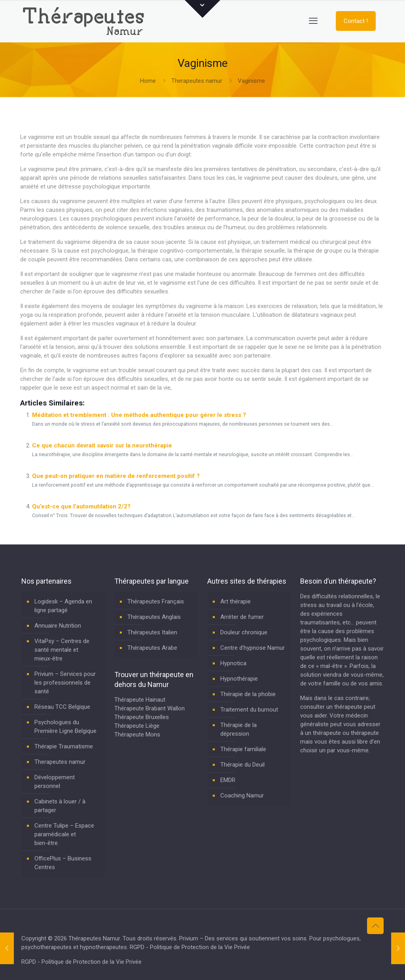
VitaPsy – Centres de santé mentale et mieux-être (62, 650)
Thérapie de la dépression (238, 729)
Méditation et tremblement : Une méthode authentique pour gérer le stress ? (139, 415)
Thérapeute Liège (137, 726)
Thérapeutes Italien (152, 632)
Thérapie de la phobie (248, 694)
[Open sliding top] (202, 9)
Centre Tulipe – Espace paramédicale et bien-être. (64, 834)
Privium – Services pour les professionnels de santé (65, 683)
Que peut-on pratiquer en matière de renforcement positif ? (116, 476)
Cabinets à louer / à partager (60, 806)
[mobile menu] (313, 21)
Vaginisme (251, 81)
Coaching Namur (242, 795)
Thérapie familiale (243, 749)
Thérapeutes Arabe (152, 648)
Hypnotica (233, 663)
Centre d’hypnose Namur (253, 648)
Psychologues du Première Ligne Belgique (65, 727)
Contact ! (356, 21)
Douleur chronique (244, 632)
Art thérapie (236, 601)
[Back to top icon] (375, 926)
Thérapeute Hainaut (140, 700)
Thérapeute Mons (137, 735)
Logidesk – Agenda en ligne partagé (63, 606)
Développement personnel (55, 782)
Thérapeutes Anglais (154, 617)
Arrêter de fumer (242, 617)
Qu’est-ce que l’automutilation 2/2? (81, 506)
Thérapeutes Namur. (96, 938)
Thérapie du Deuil (242, 765)
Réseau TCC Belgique (62, 707)
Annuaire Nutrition (58, 626)
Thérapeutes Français (156, 601)
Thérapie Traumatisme (64, 746)
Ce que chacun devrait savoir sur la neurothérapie (102, 445)
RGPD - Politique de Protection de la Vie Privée (190, 947)
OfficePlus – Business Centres (63, 863)
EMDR (228, 780)
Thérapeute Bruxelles (142, 717)
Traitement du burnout (249, 710)
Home (148, 81)
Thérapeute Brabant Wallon (150, 708)
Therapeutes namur (197, 81)
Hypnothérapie (239, 679)
